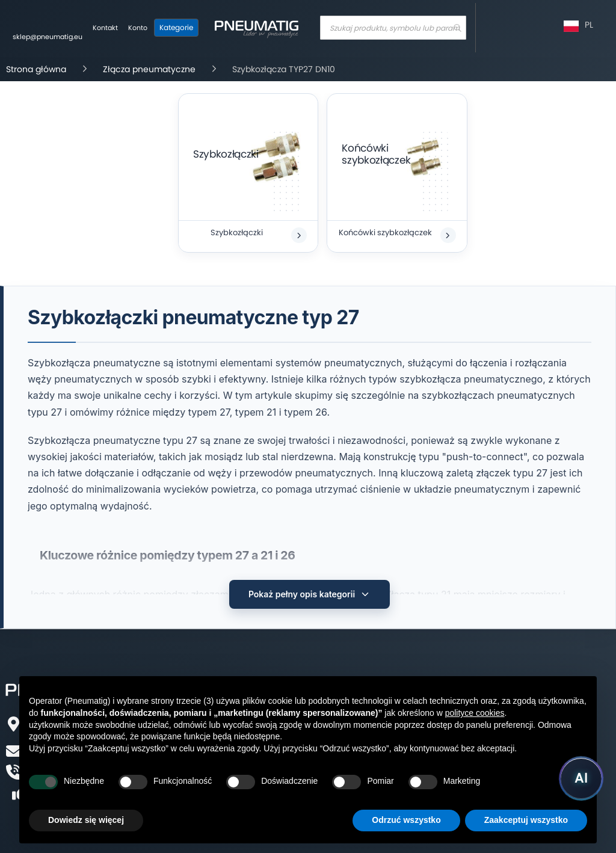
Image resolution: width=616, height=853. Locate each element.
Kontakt (105, 28)
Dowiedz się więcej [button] (86, 820)
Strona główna (36, 69)
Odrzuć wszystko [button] (406, 820)
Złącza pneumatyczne (149, 69)
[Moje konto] (138, 28)
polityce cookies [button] (475, 713)
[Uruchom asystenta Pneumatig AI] (581, 778)
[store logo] (256, 28)
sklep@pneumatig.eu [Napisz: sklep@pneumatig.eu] (48, 37)
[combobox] (393, 28)
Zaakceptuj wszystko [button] (526, 820)
